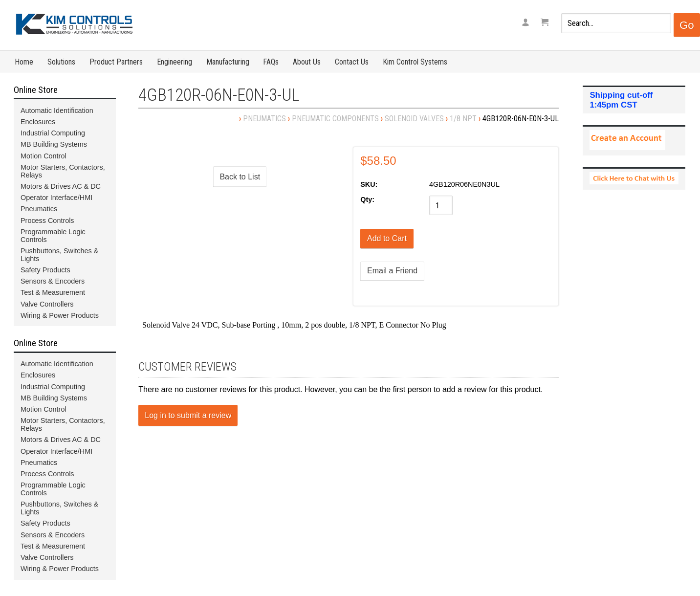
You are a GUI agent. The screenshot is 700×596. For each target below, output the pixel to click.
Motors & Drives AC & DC (61, 186)
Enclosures (38, 122)
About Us (307, 62)
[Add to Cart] (387, 238)
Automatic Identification (57, 110)
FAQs (271, 62)
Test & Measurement (53, 292)
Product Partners (116, 62)
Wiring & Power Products (60, 315)
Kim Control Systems (415, 62)
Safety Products (45, 270)
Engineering (175, 62)
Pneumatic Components (335, 119)
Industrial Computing (53, 133)
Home (24, 62)
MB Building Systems (54, 144)
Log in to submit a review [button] (188, 415)
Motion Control (44, 156)
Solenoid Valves (414, 119)
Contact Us (352, 62)
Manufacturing (228, 62)
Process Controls (47, 221)
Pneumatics (264, 119)
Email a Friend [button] (392, 271)
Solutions (61, 62)
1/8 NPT (463, 119)
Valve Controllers (47, 304)
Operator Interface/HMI (56, 198)
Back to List (240, 177)
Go (687, 25)
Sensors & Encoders (53, 281)
